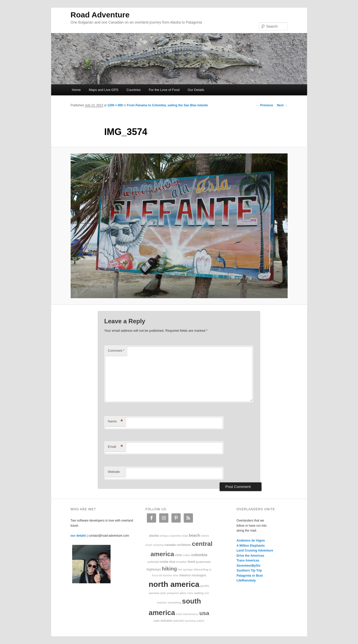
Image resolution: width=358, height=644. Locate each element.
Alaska (154, 536)
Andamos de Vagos (251, 541)
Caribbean (184, 545)
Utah (157, 621)
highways (154, 569)
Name (115, 422)
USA (204, 613)
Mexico (185, 575)
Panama (154, 593)
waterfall (178, 621)
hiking (170, 569)
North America (174, 584)
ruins (190, 593)
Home (76, 90)
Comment (116, 351)
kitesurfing (201, 569)
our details (78, 536)
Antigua (164, 536)
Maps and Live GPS (104, 90)
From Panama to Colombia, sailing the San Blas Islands (167, 105)
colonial (153, 562)
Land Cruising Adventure (255, 550)
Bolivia (205, 536)
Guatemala (203, 562)
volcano (166, 621)
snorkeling (174, 603)
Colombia (199, 555)
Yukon (200, 621)
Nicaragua (199, 575)
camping (158, 545)
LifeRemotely (246, 580)
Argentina (176, 536)
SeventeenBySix (248, 566)
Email (115, 447)
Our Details (196, 90)
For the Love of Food (164, 90)
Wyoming (190, 621)
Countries (134, 90)
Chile (178, 555)
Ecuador (181, 562)
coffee (186, 555)
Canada (170, 545)
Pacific (205, 586)
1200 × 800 (115, 105)
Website (114, 472)
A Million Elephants (251, 546)
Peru (183, 593)
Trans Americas (248, 560)
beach (194, 535)
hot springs (185, 569)
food (191, 562)
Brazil (149, 545)
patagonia (173, 593)
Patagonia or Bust (250, 576)
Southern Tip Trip (249, 570)
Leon (176, 575)
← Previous (265, 105)
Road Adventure (100, 15)
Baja (185, 536)
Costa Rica (167, 562)
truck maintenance (187, 614)
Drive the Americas (250, 556)
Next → (282, 105)
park (163, 593)
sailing (199, 593)
